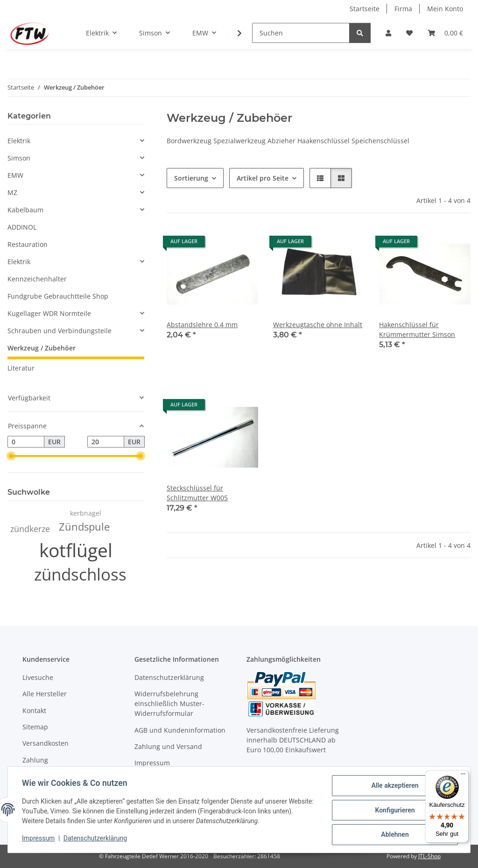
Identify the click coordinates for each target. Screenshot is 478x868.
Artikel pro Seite (263, 178)
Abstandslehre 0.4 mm (202, 325)
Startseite (365, 9)
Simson (19, 158)
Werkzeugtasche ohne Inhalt (318, 325)
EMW (15, 175)
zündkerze (30, 529)
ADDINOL (22, 227)
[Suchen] (301, 33)
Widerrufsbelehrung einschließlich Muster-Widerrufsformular (169, 703)
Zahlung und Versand (168, 746)
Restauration (28, 244)
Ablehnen (394, 835)
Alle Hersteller (45, 694)
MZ (12, 192)
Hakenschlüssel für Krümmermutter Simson (417, 329)
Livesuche (38, 677)
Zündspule (84, 527)
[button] (388, 33)
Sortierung (191, 178)
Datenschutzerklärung (96, 839)
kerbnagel (86, 513)
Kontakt (34, 710)
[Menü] (463, 776)
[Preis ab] (26, 442)
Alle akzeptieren (394, 786)
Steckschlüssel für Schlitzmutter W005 (197, 493)
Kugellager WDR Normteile (49, 313)
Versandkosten (46, 743)
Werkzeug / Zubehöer (42, 348)
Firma (403, 9)
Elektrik (19, 141)
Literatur (21, 368)
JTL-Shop (429, 856)
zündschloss (80, 574)
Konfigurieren (394, 811)
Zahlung (35, 760)
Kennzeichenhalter (37, 279)
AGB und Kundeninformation (180, 730)
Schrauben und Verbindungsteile (60, 331)
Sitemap (35, 727)
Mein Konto (445, 9)
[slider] (11, 456)
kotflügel (76, 550)
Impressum (39, 839)
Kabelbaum (25, 210)
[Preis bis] (106, 442)
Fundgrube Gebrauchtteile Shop (58, 296)
